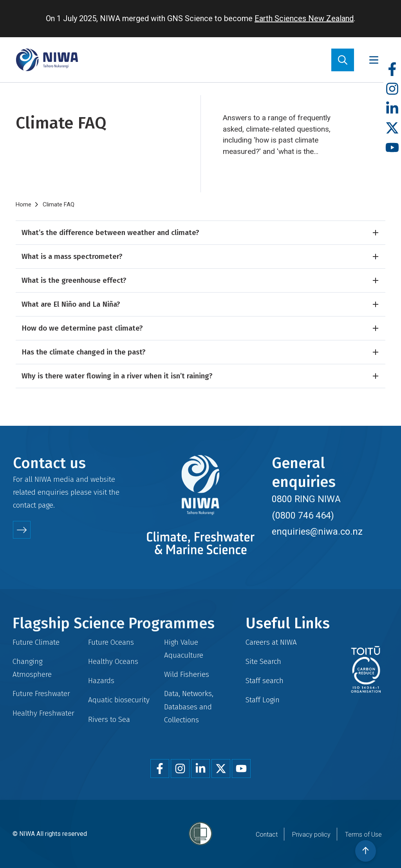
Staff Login (263, 700)
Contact (267, 835)
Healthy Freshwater (43, 713)
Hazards (101, 681)
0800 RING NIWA (306, 499)
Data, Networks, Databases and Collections (189, 706)
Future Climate (36, 642)
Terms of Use (363, 835)
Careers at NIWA (271, 642)
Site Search (263, 661)
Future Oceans (111, 642)
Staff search (265, 681)
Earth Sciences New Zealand (304, 18)
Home (23, 204)
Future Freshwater (41, 693)
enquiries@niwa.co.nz (317, 532)
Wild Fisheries (187, 674)
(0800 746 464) (303, 515)
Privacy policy (311, 835)
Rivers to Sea (109, 719)
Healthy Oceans (113, 661)
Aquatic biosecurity (119, 700)
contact (24, 505)
